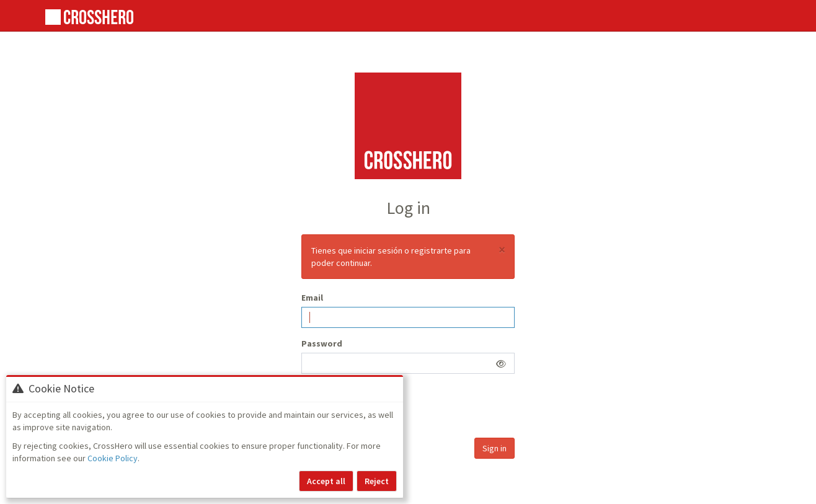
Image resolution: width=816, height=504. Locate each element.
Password (322, 343)
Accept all (326, 481)
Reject (377, 481)
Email (312, 298)
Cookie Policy (113, 458)
